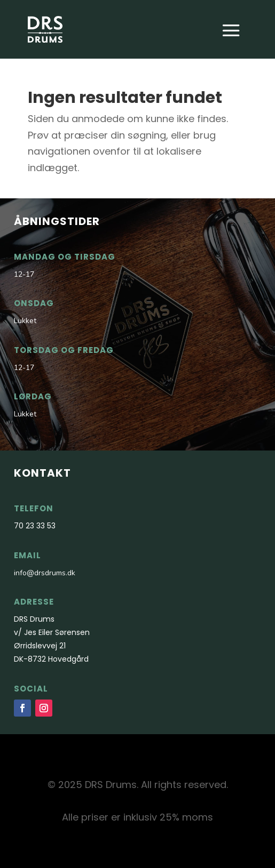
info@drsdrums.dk (45, 573)
